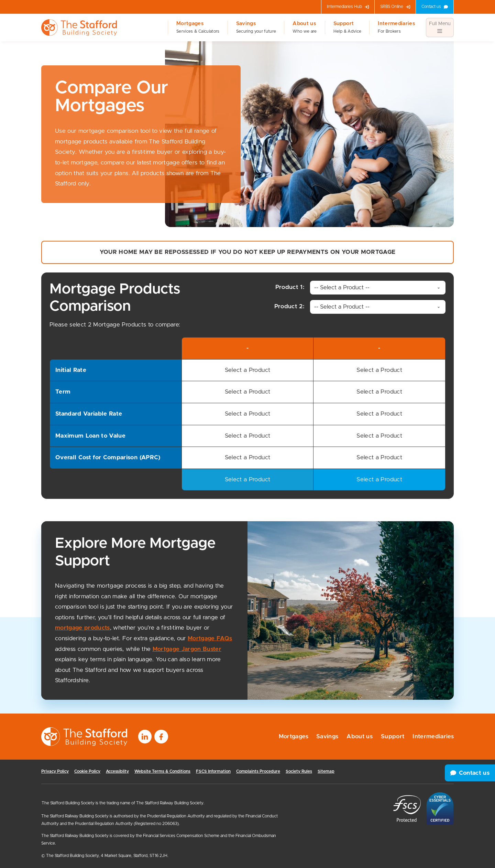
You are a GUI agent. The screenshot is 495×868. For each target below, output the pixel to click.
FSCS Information (213, 771)
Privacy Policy (55, 771)
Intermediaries (396, 28)
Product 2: (297, 306)
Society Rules (299, 771)
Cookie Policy (87, 771)
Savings (256, 28)
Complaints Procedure (258, 771)
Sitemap (326, 771)
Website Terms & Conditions (162, 771)
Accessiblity (117, 771)
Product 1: (298, 287)
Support (347, 28)
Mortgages (198, 28)
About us (305, 28)
